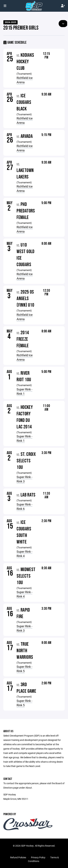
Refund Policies (18, 857)
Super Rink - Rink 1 (24, 391)
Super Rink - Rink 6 (24, 507)
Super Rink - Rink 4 (24, 554)
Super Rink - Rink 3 (24, 479)
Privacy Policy (38, 857)
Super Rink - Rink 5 (24, 669)
